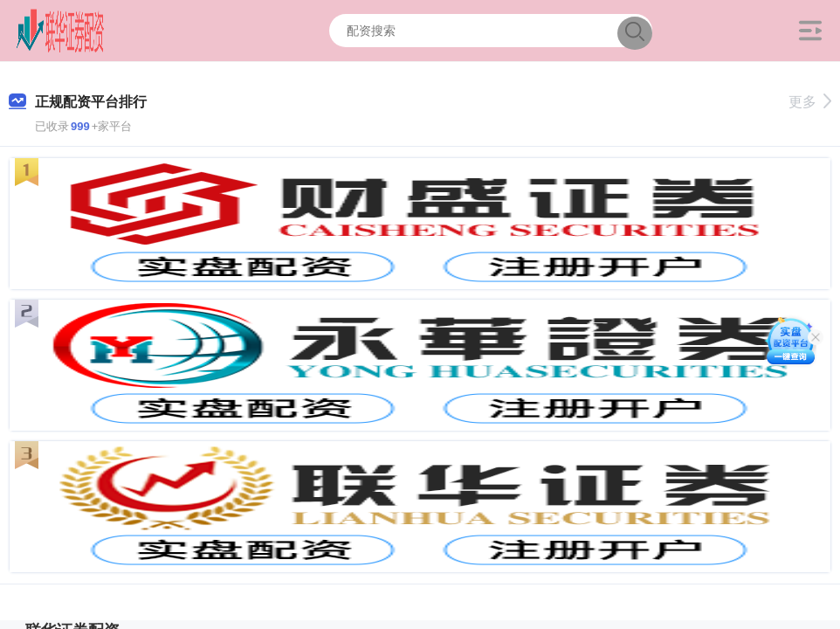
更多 (810, 102)
